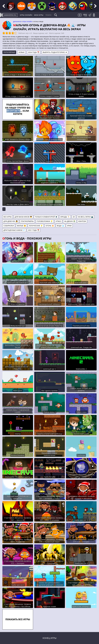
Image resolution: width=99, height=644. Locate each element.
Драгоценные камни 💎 (14, 230)
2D (74, 217)
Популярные (9, 52)
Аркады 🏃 (65, 217)
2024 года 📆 (34, 52)
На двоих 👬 (70, 221)
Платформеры (27, 221)
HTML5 (58, 221)
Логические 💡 (36, 226)
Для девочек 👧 (11, 221)
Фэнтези (82, 221)
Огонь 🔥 (50, 226)
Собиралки (9, 226)
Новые (22, 52)
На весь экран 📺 (85, 217)
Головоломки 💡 (45, 221)
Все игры (8, 217)
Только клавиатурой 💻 (46, 217)
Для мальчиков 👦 (23, 217)
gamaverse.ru (10, 15)
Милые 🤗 (21, 226)
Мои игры (39, 15)
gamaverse (17, 21)
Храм (69, 226)
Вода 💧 (60, 226)
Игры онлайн (26, 15)
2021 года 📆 (34, 230)
